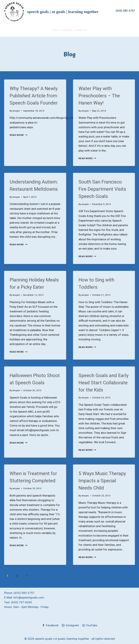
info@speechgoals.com (29, 597)
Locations (67, 30)
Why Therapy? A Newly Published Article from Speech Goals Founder (34, 96)
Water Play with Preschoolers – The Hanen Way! (99, 96)
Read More (19, 135)
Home (56, 30)
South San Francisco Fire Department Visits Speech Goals (102, 189)
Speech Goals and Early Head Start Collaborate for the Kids (104, 383)
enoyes (16, 111)
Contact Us (80, 30)
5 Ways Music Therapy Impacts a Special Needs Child (102, 481)
